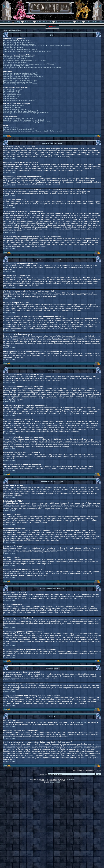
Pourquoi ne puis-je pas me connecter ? (17, 40)
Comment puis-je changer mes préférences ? (19, 57)
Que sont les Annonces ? (12, 97)
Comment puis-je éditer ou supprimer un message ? (21, 75)
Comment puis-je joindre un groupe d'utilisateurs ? (21, 111)
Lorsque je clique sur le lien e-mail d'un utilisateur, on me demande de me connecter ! (33, 68)
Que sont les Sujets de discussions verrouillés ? (20, 100)
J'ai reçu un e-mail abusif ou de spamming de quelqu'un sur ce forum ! (27, 122)
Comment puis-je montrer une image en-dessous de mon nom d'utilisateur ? (29, 64)
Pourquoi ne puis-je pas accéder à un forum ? (19, 82)
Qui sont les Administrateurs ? (14, 106)
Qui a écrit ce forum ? (11, 127)
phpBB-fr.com (71, 779)
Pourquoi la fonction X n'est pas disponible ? (18, 129)
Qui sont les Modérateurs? (12, 107)
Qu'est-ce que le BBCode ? (13, 89)
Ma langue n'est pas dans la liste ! (15, 62)
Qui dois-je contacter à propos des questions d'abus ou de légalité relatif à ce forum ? (33, 131)
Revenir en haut (9, 158)
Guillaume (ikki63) (55, 782)
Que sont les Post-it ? (11, 98)
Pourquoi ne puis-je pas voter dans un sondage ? (20, 84)
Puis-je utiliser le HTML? (12, 91)
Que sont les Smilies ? (11, 93)
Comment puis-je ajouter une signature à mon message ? (23, 77)
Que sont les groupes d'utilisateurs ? (16, 109)
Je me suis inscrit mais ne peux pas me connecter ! (21, 50)
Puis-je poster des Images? (13, 95)
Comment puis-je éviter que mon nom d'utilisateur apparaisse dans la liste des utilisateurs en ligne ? (38, 46)
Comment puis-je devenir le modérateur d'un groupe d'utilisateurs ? (26, 113)
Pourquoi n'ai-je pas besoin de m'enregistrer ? (19, 42)
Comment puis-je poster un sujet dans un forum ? (20, 73)
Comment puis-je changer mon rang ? (16, 66)
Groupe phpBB (80, 722)
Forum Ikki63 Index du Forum (12, 30)
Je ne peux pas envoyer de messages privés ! (19, 118)
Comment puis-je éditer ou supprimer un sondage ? (21, 80)
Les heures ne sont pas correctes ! (15, 59)
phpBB (39, 779)
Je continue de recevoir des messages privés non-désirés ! (23, 120)
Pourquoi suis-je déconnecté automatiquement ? (20, 44)
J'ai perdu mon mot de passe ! (14, 48)
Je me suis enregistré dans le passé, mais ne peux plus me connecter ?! (28, 51)
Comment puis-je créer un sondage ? (16, 78)
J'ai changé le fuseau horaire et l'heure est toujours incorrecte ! (25, 60)
